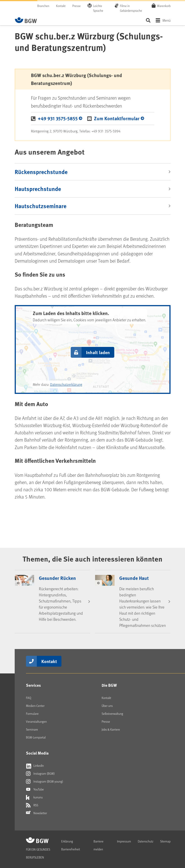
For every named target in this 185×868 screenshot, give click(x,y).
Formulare (32, 714)
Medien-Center (35, 706)
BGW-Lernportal (36, 737)
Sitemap (165, 841)
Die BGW (109, 685)
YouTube (35, 789)
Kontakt (61, 6)
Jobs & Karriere (111, 729)
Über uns (107, 706)
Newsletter (36, 813)
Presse (76, 6)
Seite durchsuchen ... (148, 20)
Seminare (32, 729)
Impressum (124, 841)
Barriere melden (98, 845)
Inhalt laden (98, 352)
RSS (32, 805)
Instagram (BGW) (40, 774)
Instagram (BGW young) (44, 781)
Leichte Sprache (98, 8)
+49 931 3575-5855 (58, 118)
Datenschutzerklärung (66, 384)
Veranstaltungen (36, 721)
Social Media (37, 753)
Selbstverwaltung (112, 714)
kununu (34, 797)
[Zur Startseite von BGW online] (26, 20)
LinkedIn (35, 766)
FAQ (29, 698)
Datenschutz (146, 841)
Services (33, 685)
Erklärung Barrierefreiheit (71, 845)
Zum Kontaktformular (117, 118)
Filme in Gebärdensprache (131, 8)
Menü (166, 20)
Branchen (43, 6)
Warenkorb (164, 6)
